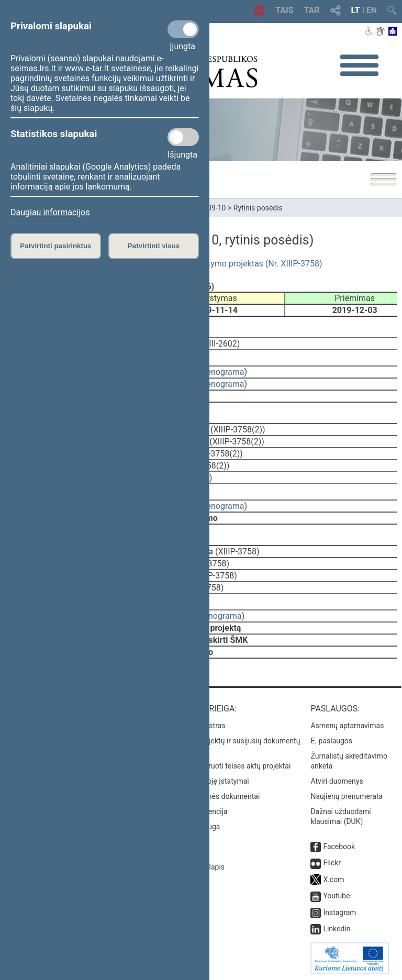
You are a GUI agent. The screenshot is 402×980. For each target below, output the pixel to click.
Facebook (339, 847)
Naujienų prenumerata (347, 796)
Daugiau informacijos (50, 212)
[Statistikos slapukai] (183, 137)
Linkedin (337, 929)
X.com (333, 879)
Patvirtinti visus (154, 246)
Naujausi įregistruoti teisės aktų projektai (225, 766)
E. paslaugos (331, 741)
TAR (312, 10)
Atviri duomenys (337, 781)
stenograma (222, 372)
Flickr (332, 863)
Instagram (339, 912)
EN (372, 10)
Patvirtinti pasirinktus (55, 246)
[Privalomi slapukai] (183, 29)
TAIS (284, 10)
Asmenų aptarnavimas (347, 726)
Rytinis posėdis (258, 208)
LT (356, 10)
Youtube (336, 896)
